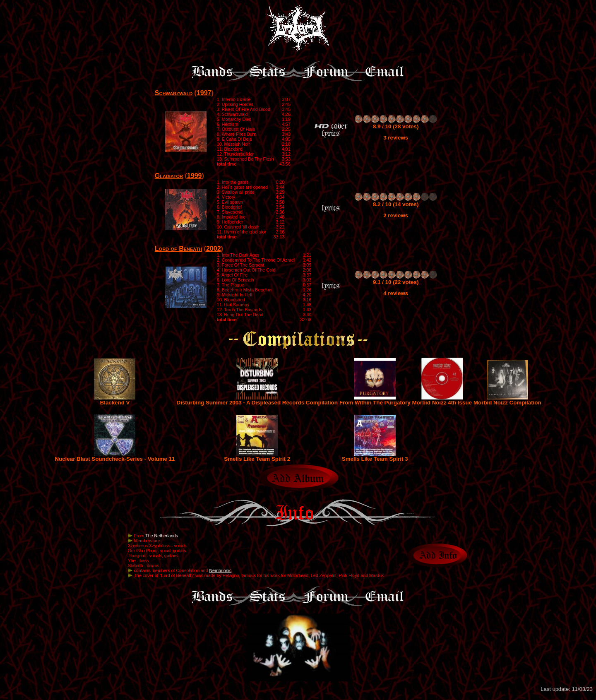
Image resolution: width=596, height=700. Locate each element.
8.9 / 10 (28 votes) (396, 126)
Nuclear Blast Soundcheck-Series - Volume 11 (115, 456)
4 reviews (396, 293)
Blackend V (115, 400)
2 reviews (396, 215)
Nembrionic (220, 570)
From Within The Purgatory (375, 400)
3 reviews (396, 138)
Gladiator (169, 176)
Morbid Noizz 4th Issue (442, 400)
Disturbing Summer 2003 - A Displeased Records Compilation (257, 400)
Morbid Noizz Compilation (507, 400)
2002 (214, 249)
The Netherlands (162, 536)
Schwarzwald (174, 93)
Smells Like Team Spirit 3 (375, 456)
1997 (204, 93)
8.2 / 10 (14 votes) (396, 204)
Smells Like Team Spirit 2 (257, 456)
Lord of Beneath (178, 249)
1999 (195, 176)
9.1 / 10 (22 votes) (396, 282)
